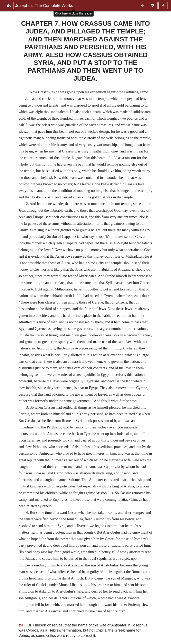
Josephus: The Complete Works (44, 6)
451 (118, 467)
